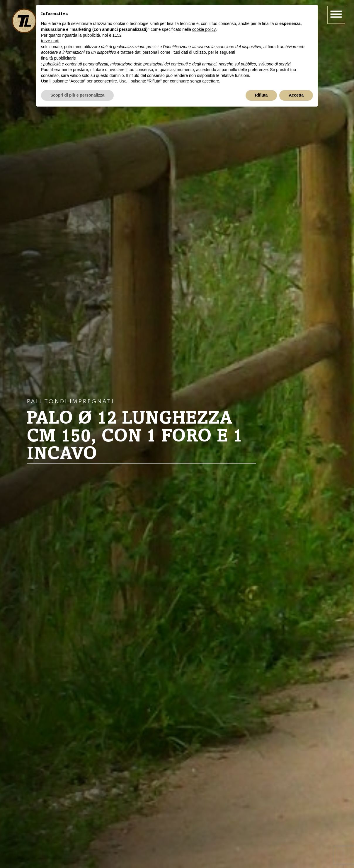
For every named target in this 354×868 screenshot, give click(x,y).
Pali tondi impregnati (70, 402)
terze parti (50, 41)
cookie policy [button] (204, 29)
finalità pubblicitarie (58, 58)
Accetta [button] (296, 95)
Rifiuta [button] (261, 95)
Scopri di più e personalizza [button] (77, 95)
